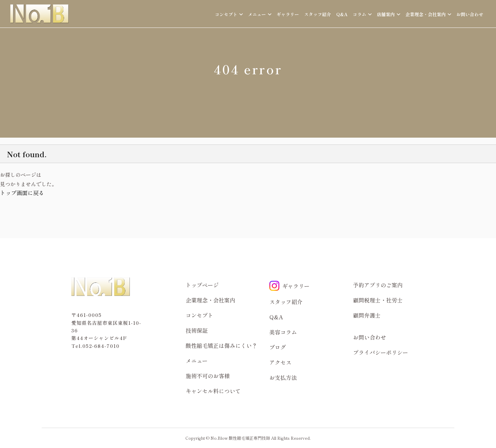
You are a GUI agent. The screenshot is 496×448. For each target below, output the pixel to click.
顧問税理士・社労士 (378, 300)
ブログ (278, 347)
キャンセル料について (213, 391)
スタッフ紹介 (318, 14)
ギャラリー (288, 14)
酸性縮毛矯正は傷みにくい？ (221, 345)
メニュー (197, 361)
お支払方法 (283, 377)
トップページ (202, 285)
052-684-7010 (101, 346)
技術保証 (197, 330)
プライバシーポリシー (381, 352)
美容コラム (283, 332)
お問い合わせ (470, 14)
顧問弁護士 (367, 315)
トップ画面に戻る (22, 193)
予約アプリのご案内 (378, 285)
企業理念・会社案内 (210, 300)
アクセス (280, 362)
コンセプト (199, 315)
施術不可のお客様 (208, 376)
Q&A (342, 14)
